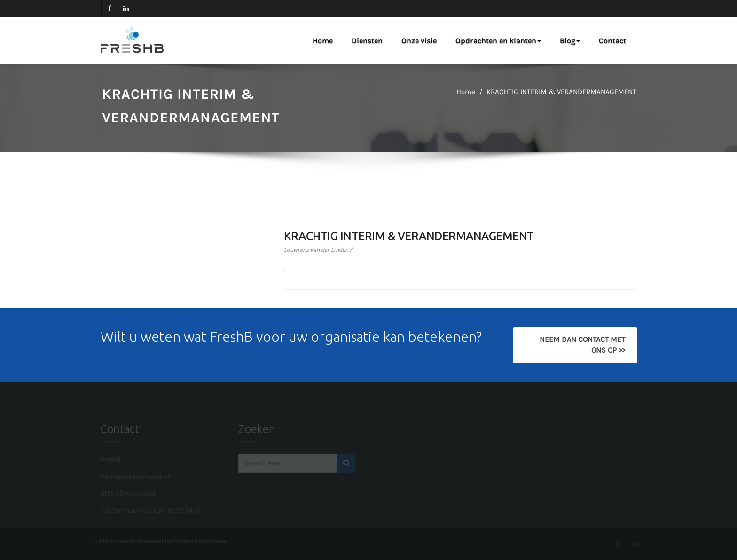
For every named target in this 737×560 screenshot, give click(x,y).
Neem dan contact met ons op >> (582, 345)
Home (323, 41)
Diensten (367, 41)
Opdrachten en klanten (498, 41)
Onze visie (419, 41)
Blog (570, 41)
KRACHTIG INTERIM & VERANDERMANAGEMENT (561, 92)
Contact (612, 41)
